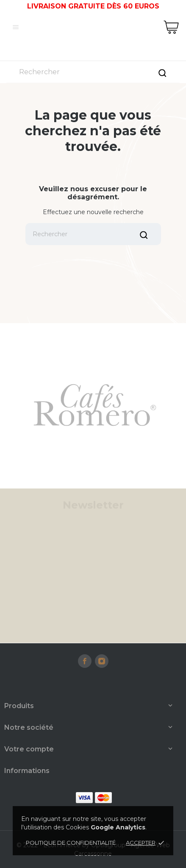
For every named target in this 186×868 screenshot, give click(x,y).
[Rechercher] (93, 72)
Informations (27, 771)
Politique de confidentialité (71, 843)
